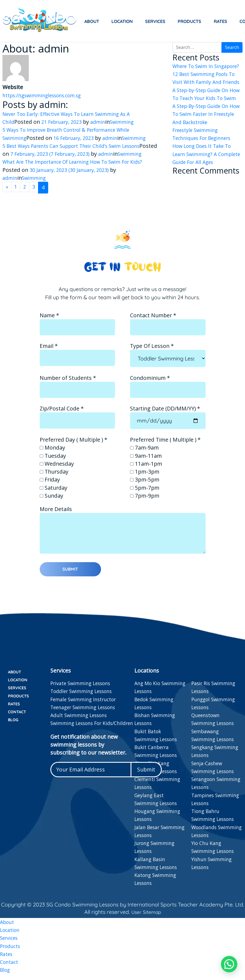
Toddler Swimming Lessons (85, 695)
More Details (123, 542)
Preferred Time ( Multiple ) (165, 448)
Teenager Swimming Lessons (87, 711)
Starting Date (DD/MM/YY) (168, 422)
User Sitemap (145, 916)
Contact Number (168, 329)
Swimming (129, 122)
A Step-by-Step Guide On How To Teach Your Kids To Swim (207, 106)
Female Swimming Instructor (87, 703)
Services (155, 21)
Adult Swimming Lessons (82, 719)
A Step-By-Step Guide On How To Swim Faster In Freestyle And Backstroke (204, 130)
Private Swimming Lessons (84, 687)
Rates (220, 21)
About (92, 21)
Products (189, 21)
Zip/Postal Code (77, 422)
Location (122, 21)
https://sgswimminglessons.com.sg (47, 95)
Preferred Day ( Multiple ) (73, 448)
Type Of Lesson (168, 360)
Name (77, 329)
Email (77, 360)
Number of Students (77, 392)
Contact (19, 717)
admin (103, 122)
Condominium (168, 392)
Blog (15, 725)
